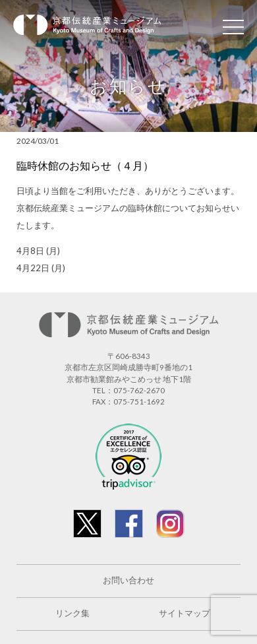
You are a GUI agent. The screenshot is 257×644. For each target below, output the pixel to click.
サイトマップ (185, 613)
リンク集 (72, 613)
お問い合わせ (128, 580)
